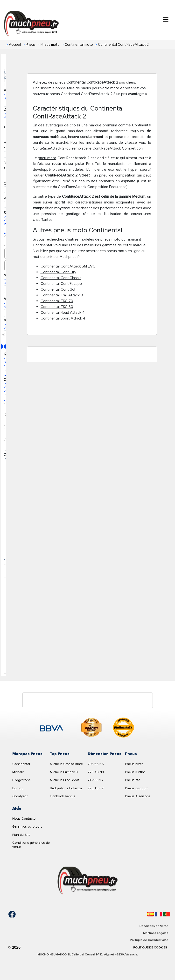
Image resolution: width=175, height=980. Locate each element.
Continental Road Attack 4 (63, 313)
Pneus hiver (134, 764)
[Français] (158, 914)
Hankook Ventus (63, 796)
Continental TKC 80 (57, 307)
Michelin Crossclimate (66, 764)
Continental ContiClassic (61, 278)
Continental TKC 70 (57, 301)
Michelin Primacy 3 (64, 772)
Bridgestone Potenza (66, 788)
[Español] (150, 914)
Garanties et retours (27, 826)
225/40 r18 (96, 772)
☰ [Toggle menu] (166, 20)
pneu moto (47, 158)
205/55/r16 (96, 764)
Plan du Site (21, 835)
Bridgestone (21, 780)
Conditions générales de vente (31, 845)
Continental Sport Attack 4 (63, 318)
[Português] (167, 914)
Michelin (18, 772)
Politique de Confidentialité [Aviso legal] (149, 940)
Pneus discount (137, 788)
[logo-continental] (123, 728)
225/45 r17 (96, 788)
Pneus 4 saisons (138, 796)
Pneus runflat (135, 772)
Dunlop (18, 788)
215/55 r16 (95, 780)
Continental (142, 125)
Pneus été (133, 780)
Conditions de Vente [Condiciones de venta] (154, 926)
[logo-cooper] (91, 728)
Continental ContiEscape (61, 284)
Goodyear (20, 796)
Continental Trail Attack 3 (62, 295)
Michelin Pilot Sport (64, 780)
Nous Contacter (24, 819)
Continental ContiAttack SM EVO (68, 266)
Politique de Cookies (150, 947)
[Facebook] (8, 914)
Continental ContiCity (58, 272)
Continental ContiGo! (58, 289)
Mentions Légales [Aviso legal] (156, 933)
